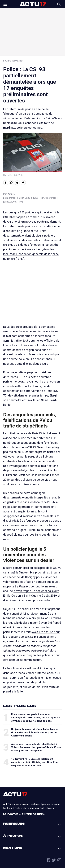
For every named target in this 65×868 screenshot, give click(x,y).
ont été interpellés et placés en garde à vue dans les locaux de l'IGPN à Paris (32, 502)
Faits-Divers (13, 61)
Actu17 (33, 4)
